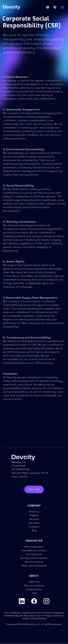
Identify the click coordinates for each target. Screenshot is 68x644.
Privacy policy (34, 589)
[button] (49, 7)
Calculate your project (34, 550)
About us (34, 512)
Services (34, 519)
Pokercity (34, 582)
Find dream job (34, 554)
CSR (34, 593)
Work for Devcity (34, 562)
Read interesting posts (34, 566)
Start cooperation (34, 547)
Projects (34, 515)
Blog (34, 531)
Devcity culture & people (34, 558)
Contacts (34, 527)
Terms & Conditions (34, 586)
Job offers (34, 523)
